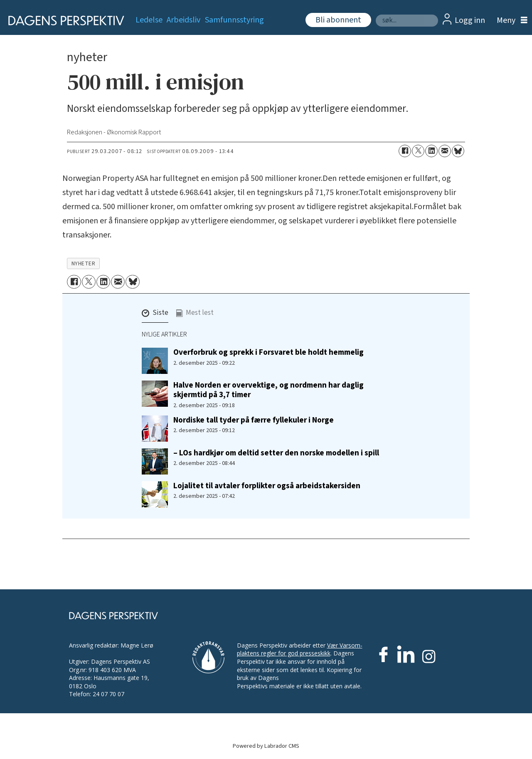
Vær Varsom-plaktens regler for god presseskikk (300, 649)
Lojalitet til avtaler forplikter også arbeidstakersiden (267, 486)
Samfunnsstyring (234, 20)
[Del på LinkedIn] (431, 151)
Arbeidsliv (183, 20)
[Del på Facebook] (405, 151)
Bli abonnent (338, 20)
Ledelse (149, 20)
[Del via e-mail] (445, 151)
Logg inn (470, 20)
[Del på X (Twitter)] (418, 151)
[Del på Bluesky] (458, 151)
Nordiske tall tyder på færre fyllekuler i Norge (254, 420)
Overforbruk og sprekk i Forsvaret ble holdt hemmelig (268, 352)
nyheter (84, 263)
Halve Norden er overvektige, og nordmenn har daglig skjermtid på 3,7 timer (268, 390)
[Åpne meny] (510, 21)
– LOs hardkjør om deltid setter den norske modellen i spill (276, 453)
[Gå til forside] (63, 21)
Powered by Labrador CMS (266, 746)
